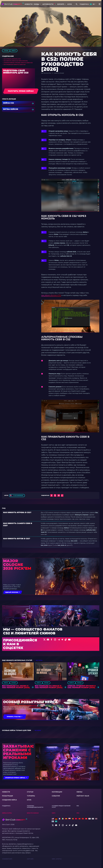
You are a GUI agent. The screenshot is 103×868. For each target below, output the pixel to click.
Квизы (79, 792)
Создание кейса (9, 800)
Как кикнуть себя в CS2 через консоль (16, 61)
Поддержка (84, 4)
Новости (29, 4)
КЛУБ (70, 4)
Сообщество (45, 50)
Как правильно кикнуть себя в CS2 (15, 65)
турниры (31, 796)
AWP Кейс (30, 859)
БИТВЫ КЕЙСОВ (11, 109)
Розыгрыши (8, 796)
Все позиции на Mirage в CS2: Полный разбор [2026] (49, 687)
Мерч (54, 813)
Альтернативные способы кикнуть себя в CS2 (18, 63)
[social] (53, 825)
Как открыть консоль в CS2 (12, 59)
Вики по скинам (33, 813)
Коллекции (57, 792)
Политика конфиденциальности (35, 807)
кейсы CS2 (9, 103)
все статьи (39, 660)
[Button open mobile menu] (100, 4)
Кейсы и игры (7, 813)
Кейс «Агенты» (57, 859)
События (56, 796)
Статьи (6, 51)
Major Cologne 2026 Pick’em (17, 565)
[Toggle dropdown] (41, 4)
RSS (78, 806)
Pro (78, 813)
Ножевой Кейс (7, 859)
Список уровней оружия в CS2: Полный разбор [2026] (82, 687)
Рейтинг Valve (83, 796)
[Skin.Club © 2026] (15, 820)
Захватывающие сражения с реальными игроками (18, 752)
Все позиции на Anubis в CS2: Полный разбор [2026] (16, 687)
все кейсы (38, 730)
